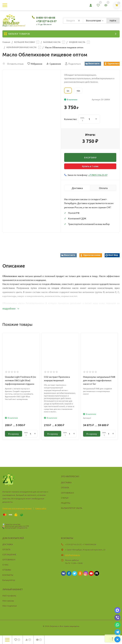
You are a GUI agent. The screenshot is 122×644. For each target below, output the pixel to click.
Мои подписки (10, 606)
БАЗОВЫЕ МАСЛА (55, 42)
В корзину (14, 434)
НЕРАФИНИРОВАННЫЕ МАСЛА (23, 47)
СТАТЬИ (65, 498)
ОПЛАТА (65, 487)
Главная (6, 42)
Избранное (35, 64)
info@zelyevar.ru (73, 555)
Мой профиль (9, 596)
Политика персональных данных (17, 508)
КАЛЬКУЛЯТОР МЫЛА (72, 508)
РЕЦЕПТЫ (66, 503)
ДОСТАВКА (66, 482)
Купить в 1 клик (90, 166)
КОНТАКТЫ (8, 575)
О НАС (5, 565)
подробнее (11, 308)
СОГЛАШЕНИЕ (9, 554)
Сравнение (54, 64)
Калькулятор (9, 580)
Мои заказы (8, 601)
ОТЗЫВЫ (7, 570)
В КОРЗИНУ (90, 157)
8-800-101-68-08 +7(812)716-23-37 (46, 19)
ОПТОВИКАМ (67, 493)
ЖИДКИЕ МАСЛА (82, 42)
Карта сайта (41, 508)
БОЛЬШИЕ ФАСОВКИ (26, 42)
